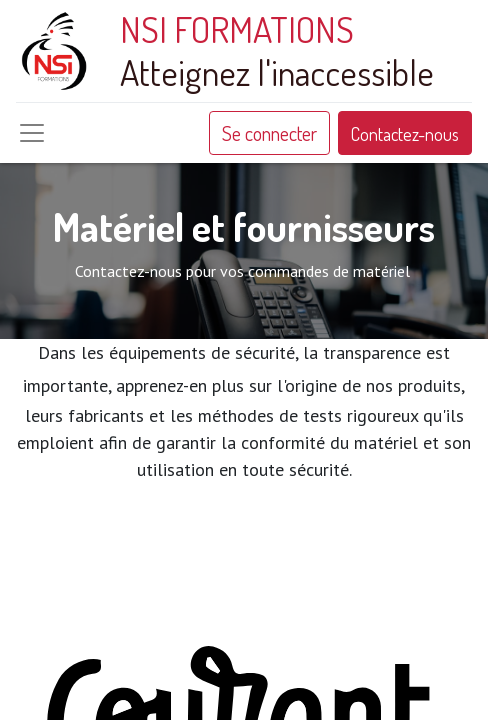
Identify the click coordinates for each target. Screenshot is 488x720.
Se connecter (269, 133)
